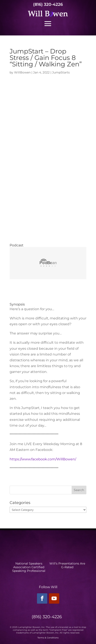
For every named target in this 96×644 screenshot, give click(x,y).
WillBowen (22, 72)
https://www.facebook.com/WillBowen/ (43, 459)
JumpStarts (61, 72)
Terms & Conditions (48, 638)
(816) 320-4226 (48, 4)
